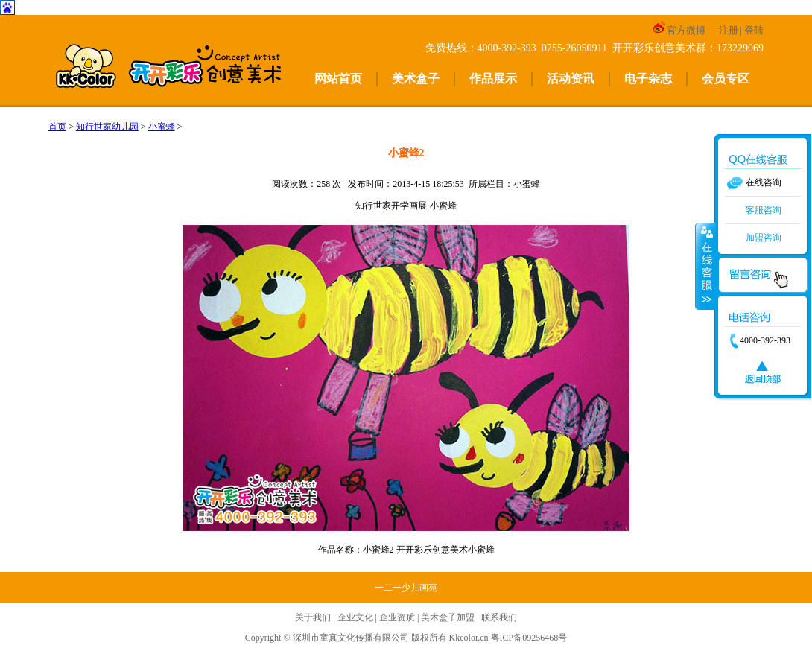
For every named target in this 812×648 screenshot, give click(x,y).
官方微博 (679, 30)
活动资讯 (571, 79)
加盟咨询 (764, 238)
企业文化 (355, 617)
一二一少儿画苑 (406, 588)
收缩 (705, 266)
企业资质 (397, 617)
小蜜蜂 (162, 127)
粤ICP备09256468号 (529, 638)
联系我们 (499, 617)
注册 (729, 30)
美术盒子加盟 (448, 617)
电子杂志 (648, 79)
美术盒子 (416, 79)
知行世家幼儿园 (107, 127)
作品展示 (493, 79)
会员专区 (726, 79)
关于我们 (313, 617)
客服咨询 (764, 210)
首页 (57, 127)
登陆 (754, 30)
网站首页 (338, 79)
